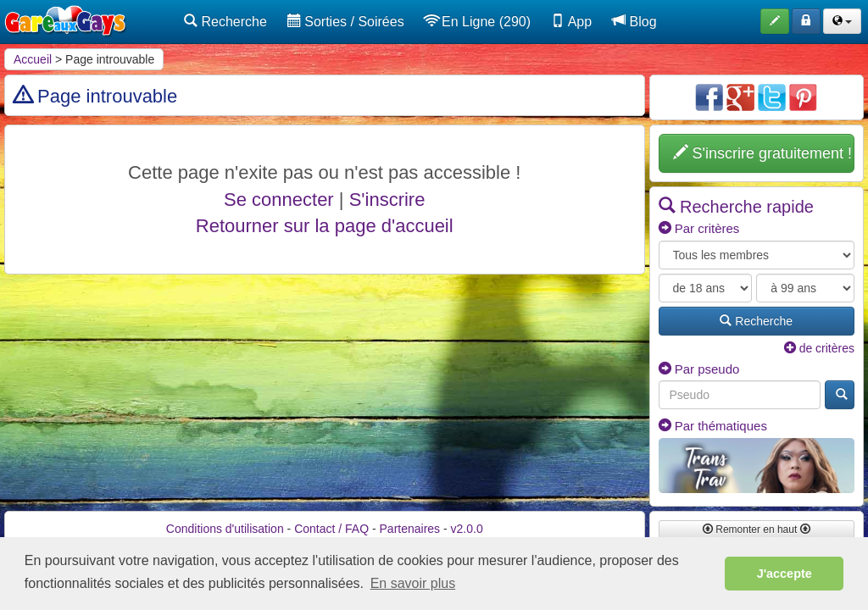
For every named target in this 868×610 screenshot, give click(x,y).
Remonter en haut (757, 530)
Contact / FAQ (331, 529)
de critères (819, 348)
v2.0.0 (467, 529)
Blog (634, 21)
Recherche (225, 21)
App (571, 21)
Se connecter (279, 200)
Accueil (33, 59)
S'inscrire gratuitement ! (763, 153)
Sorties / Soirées (346, 21)
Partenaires (410, 529)
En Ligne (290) (478, 21)
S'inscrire (387, 200)
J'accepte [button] (785, 574)
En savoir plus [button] (413, 583)
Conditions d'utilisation (225, 529)
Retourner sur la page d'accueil (325, 226)
